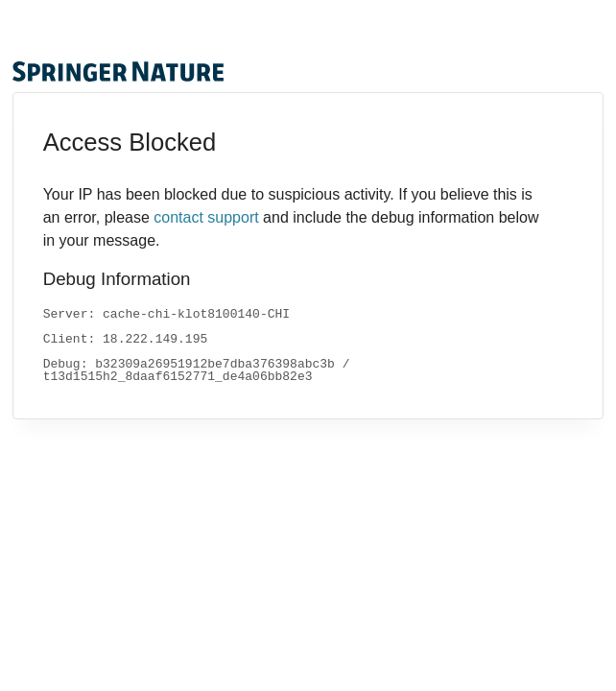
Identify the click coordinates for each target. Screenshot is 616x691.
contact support (206, 217)
